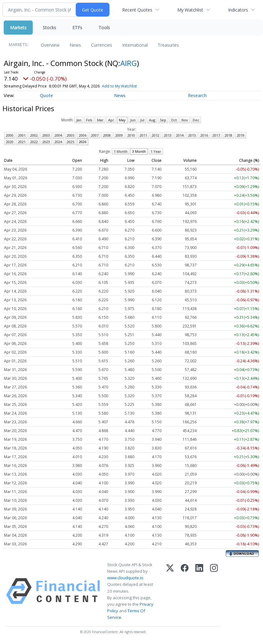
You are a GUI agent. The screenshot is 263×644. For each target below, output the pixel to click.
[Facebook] (185, 591)
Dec (196, 120)
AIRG (129, 63)
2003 (46, 135)
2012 (155, 135)
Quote (46, 95)
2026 (83, 142)
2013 (168, 135)
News (75, 45)
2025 (70, 142)
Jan (79, 120)
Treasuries (168, 45)
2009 (119, 135)
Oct (174, 120)
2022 (34, 142)
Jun (133, 120)
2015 (192, 135)
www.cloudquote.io (125, 578)
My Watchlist (190, 10)
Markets (18, 28)
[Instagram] (214, 591)
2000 (10, 135)
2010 (131, 135)
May (122, 120)
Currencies (102, 45)
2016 (204, 135)
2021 (22, 142)
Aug (152, 120)
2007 (95, 135)
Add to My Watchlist (131, 86)
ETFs (77, 28)
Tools (104, 28)
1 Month (121, 151)
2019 (241, 135)
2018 (228, 135)
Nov (185, 120)
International (135, 45)
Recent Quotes (137, 10)
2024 (58, 142)
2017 (216, 135)
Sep (163, 120)
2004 (58, 135)
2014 (180, 135)
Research (197, 95)
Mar (100, 120)
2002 (34, 135)
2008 (107, 135)
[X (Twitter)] (170, 591)
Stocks (49, 28)
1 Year (156, 151)
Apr (111, 120)
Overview (50, 45)
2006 (83, 135)
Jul (142, 120)
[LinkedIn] (199, 591)
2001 (22, 135)
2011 (143, 135)
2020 (10, 142)
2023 (46, 142)
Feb (89, 120)
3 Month (139, 151)
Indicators (238, 10)
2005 (70, 135)
